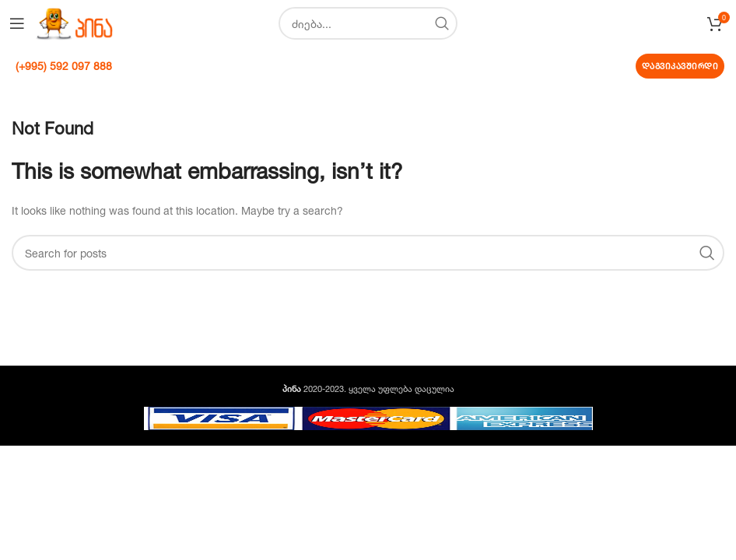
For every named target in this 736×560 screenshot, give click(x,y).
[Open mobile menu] (17, 23)
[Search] (368, 23)
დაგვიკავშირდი (680, 66)
